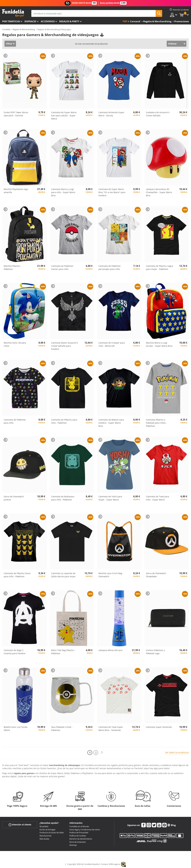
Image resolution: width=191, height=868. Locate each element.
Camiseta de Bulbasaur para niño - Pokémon (63, 498)
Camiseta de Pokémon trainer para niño (62, 268)
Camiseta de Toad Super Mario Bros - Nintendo (111, 729)
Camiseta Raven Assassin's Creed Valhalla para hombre (65, 346)
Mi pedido (44, 826)
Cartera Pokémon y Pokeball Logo (155, 652)
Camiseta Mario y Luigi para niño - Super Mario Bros (63, 192)
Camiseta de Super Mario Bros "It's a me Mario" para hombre (112, 192)
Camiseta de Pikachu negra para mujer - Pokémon (160, 268)
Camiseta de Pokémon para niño (15, 421)
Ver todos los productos (177, 752)
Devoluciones (46, 836)
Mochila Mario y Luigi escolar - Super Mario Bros (159, 344)
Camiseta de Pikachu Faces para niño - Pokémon (17, 575)
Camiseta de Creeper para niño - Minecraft (112, 344)
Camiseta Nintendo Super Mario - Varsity (111, 114)
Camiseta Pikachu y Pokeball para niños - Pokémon (156, 423)
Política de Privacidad (79, 833)
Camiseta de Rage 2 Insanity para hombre (15, 652)
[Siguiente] (102, 753)
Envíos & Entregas (47, 830)
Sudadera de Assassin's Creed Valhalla (158, 114)
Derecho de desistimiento (81, 839)
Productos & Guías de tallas (52, 833)
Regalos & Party (69, 21)
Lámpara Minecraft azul (110, 650)
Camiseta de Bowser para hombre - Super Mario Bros (111, 423)
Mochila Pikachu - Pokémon (13, 268)
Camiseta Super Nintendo (159, 727)
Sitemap (73, 845)
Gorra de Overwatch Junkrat (14, 498)
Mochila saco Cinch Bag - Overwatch (111, 575)
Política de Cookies (78, 836)
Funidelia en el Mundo (79, 826)
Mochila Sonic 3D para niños (15, 344)
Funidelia (6, 29)
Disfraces (30, 21)
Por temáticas (11, 21)
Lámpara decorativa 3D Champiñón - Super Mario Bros (159, 192)
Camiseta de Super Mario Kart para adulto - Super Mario (64, 115)
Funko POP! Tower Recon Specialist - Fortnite (16, 114)
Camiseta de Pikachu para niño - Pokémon (64, 421)
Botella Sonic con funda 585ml (16, 729)
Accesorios (48, 21)
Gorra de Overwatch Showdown (156, 575)
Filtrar (9, 44)
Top (125, 21)
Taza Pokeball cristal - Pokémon (62, 729)
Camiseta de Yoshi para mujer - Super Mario (110, 498)
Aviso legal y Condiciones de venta (85, 830)
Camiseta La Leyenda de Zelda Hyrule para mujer (63, 575)
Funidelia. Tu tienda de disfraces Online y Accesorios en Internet (13, 13)
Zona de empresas (78, 842)
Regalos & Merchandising (24, 29)
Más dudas (44, 839)
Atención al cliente (20, 825)
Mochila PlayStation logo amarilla (16, 191)
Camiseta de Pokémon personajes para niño (110, 268)
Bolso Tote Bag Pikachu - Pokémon (63, 652)
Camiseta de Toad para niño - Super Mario (158, 498)
